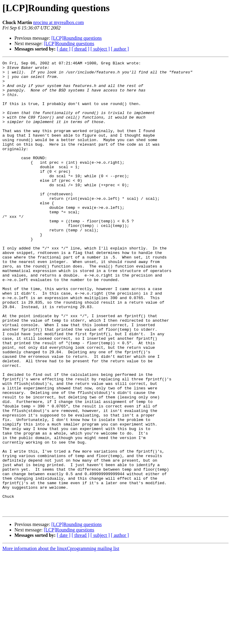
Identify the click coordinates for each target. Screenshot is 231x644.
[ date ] (64, 49)
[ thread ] (80, 49)
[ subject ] (100, 49)
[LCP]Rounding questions (77, 38)
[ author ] (120, 49)
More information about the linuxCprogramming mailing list (61, 639)
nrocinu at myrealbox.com (58, 22)
